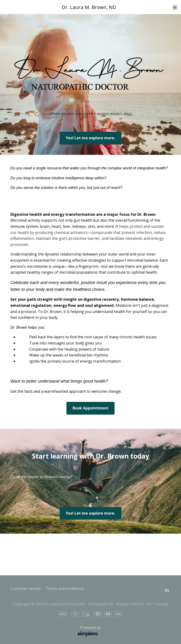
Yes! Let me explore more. (90, 138)
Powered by (57, 631)
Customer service (26, 588)
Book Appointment (90, 408)
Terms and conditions (65, 588)
